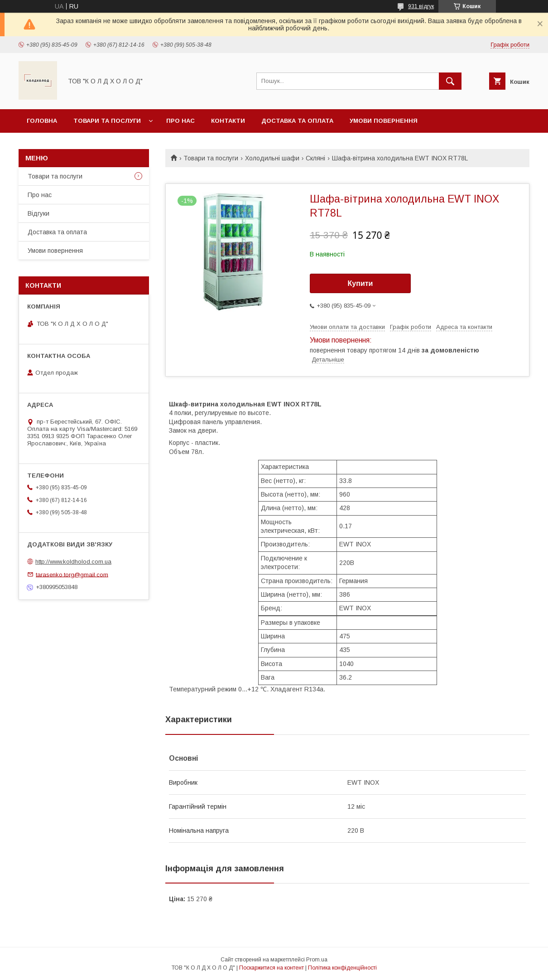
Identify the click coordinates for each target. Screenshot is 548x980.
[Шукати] (450, 81)
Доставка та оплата (297, 121)
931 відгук (421, 6)
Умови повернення (384, 121)
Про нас (180, 121)
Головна (42, 121)
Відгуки (38, 213)
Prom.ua (317, 960)
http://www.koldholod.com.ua (73, 562)
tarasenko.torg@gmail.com (72, 574)
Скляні (315, 158)
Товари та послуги (107, 121)
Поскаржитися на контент (272, 968)
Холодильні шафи (272, 158)
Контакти (228, 121)
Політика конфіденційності (342, 968)
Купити (361, 283)
